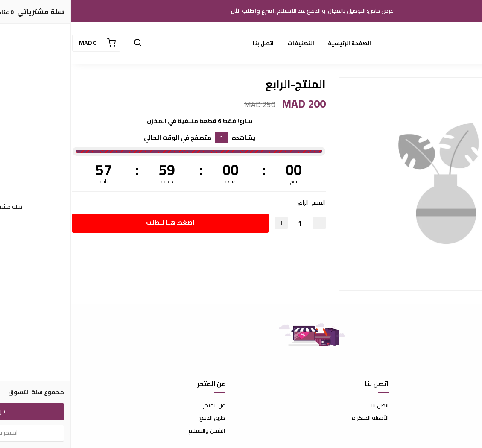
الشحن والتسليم (136, 431)
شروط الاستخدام (462, 406)
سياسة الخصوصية (460, 431)
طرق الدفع (141, 418)
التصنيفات (230, 43)
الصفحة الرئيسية (279, 43)
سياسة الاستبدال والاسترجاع (448, 418)
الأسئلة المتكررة (299, 418)
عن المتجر (143, 406)
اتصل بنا (192, 43)
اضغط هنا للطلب (99, 222)
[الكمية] (229, 223)
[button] (67, 43)
